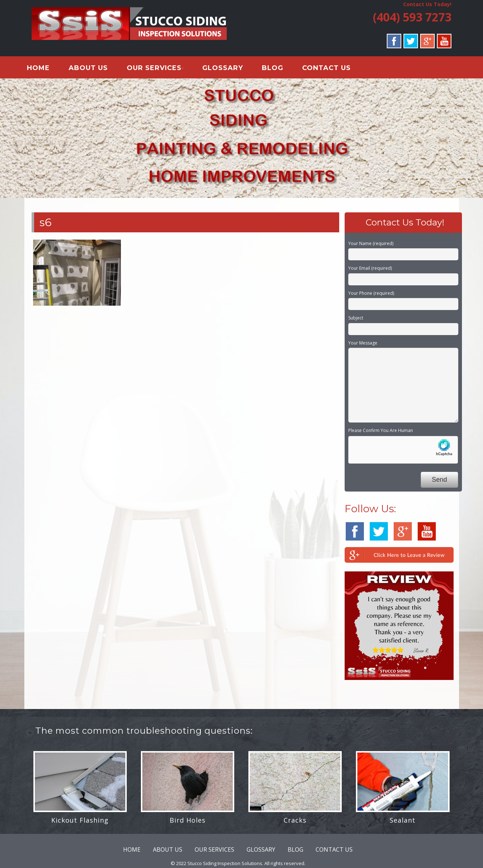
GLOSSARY (228, 69)
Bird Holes (188, 822)
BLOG (278, 69)
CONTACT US (332, 69)
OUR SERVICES (160, 69)
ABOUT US (94, 69)
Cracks (295, 822)
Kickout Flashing (80, 822)
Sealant (403, 822)
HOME (44, 69)
